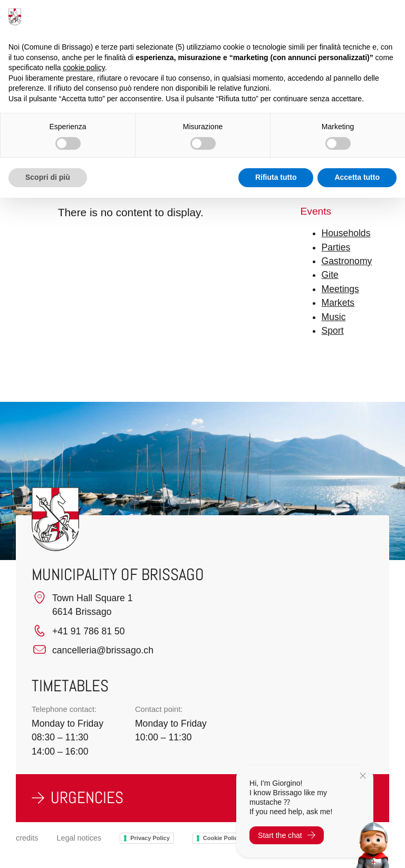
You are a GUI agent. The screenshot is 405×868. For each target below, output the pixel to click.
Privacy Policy (150, 838)
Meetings (340, 289)
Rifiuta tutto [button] (276, 177)
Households (346, 233)
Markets (338, 303)
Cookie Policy (222, 838)
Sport (333, 331)
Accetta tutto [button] (357, 177)
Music (334, 317)
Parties (336, 247)
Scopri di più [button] (48, 177)
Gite (330, 275)
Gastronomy (347, 261)
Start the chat (287, 835)
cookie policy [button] (84, 67)
